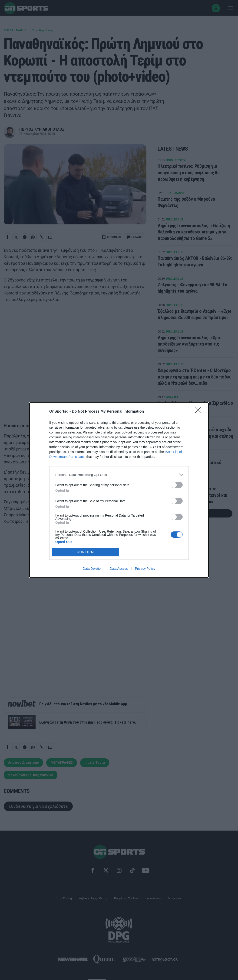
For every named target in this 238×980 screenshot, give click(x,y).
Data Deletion (93, 569)
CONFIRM (85, 552)
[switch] (177, 485)
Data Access (119, 569)
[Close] (199, 412)
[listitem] (119, 475)
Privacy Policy (145, 569)
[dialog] (119, 490)
